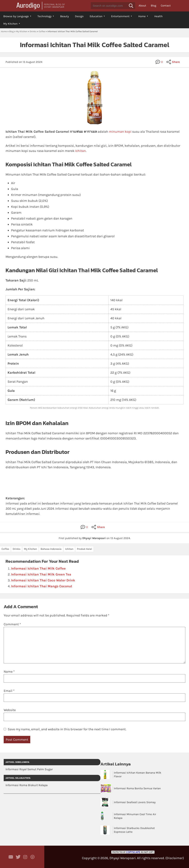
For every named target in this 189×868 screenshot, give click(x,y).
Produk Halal (84, 549)
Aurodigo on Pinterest (32, 857)
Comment (12, 624)
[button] (131, 6)
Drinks (33, 31)
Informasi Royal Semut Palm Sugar (29, 769)
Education (96, 16)
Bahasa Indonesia (51, 549)
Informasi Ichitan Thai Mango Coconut (42, 586)
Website (10, 710)
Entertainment (120, 16)
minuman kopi (120, 132)
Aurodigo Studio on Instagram (25, 857)
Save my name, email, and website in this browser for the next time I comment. (67, 729)
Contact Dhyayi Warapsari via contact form (11, 857)
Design (79, 16)
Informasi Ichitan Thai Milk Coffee (38, 568)
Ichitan (80, 151)
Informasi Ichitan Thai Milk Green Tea (41, 574)
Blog (153, 6)
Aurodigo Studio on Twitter (18, 857)
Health (158, 16)
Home (142, 16)
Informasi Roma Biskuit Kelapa (27, 785)
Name (9, 672)
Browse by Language (16, 16)
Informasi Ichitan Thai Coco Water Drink (43, 580)
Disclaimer (175, 858)
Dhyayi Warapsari (123, 858)
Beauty (65, 16)
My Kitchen (10, 24)
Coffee (42, 31)
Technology (44, 16)
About (142, 6)
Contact (166, 6)
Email (9, 691)
